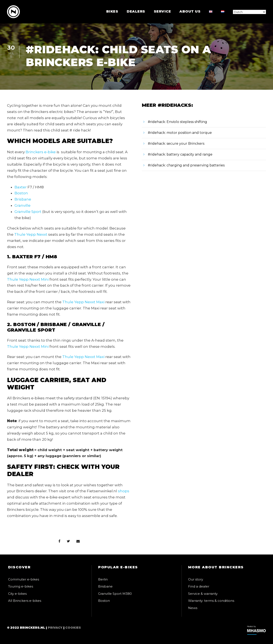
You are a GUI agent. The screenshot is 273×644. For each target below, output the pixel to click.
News (193, 608)
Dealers (136, 11)
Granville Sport (28, 212)
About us (190, 11)
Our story (196, 579)
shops (124, 491)
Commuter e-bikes (24, 579)
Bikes (112, 11)
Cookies (73, 628)
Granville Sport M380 (115, 594)
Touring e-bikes (21, 586)
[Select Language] (249, 12)
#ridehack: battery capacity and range (180, 154)
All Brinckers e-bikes (25, 601)
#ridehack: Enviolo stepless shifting (177, 122)
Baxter (21, 187)
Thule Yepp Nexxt (31, 234)
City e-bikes (17, 594)
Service (162, 11)
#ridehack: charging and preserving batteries (186, 165)
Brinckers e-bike (41, 152)
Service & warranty (203, 594)
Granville (23, 205)
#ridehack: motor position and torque (180, 133)
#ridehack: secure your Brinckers (176, 144)
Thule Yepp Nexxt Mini (28, 279)
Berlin (103, 579)
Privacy (55, 628)
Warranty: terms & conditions (211, 601)
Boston (21, 193)
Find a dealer (199, 586)
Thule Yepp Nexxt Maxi (83, 302)
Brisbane (23, 199)
